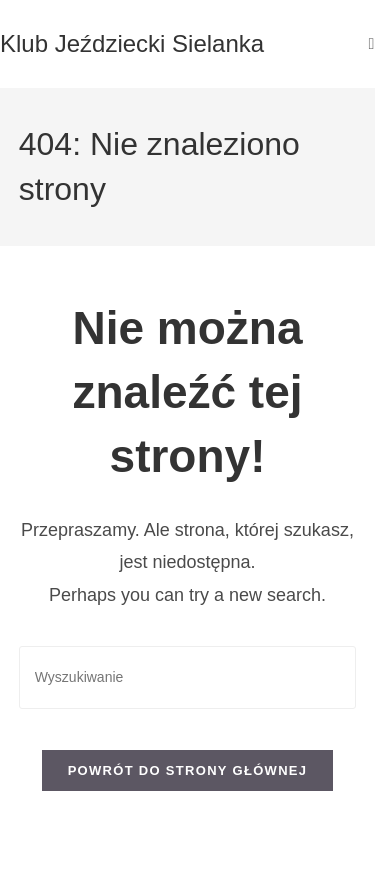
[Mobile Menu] (372, 43)
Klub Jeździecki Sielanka (132, 43)
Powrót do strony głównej (188, 770)
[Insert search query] (188, 677)
